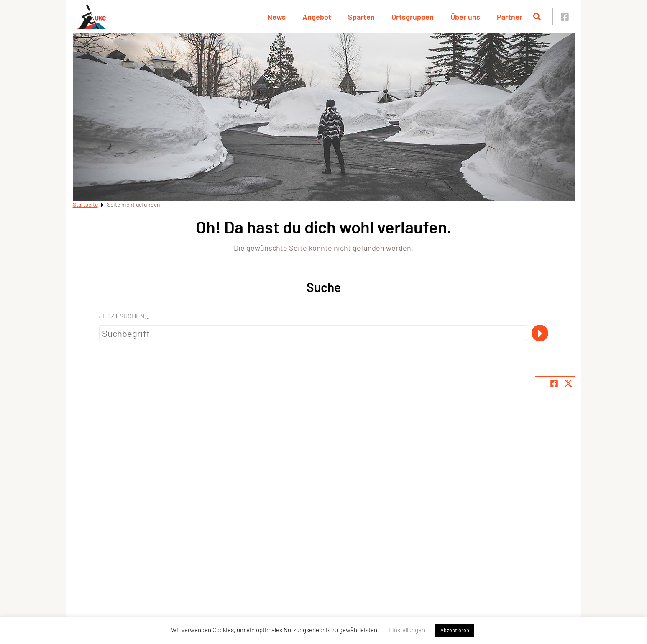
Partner (510, 17)
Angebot (317, 17)
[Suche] (540, 333)
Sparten (361, 17)
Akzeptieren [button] (455, 630)
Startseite (85, 204)
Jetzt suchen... (124, 316)
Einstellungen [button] (407, 630)
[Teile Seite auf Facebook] (554, 383)
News (276, 17)
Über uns (465, 17)
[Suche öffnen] (537, 17)
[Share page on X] (568, 383)
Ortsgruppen (413, 17)
